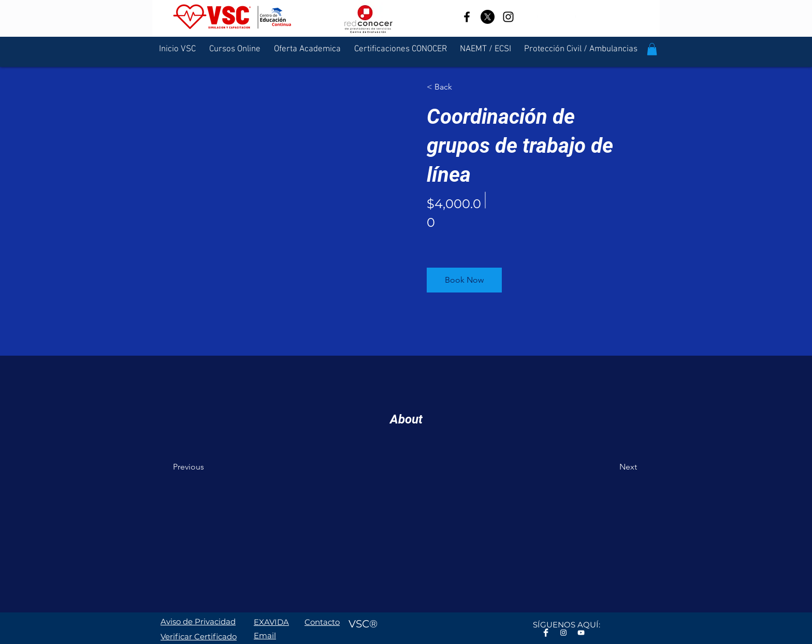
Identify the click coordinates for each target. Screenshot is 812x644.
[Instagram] (508, 17)
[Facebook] (467, 17)
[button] (652, 49)
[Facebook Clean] (546, 633)
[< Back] (456, 87)
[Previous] (203, 467)
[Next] (609, 467)
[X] (488, 17)
